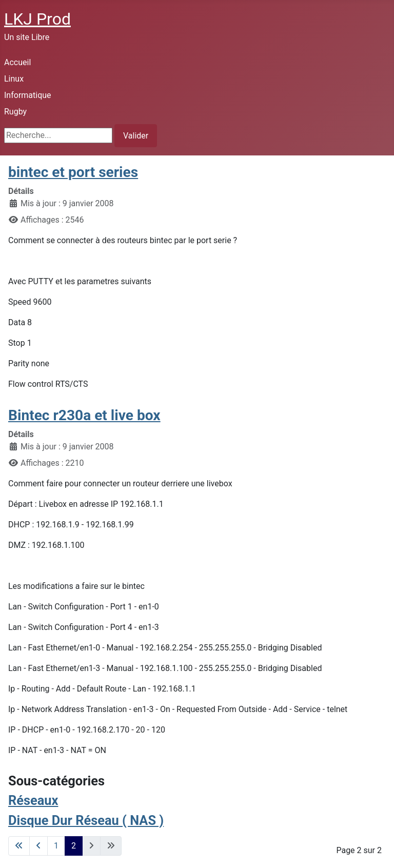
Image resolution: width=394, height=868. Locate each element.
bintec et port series (73, 172)
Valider (136, 136)
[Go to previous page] (38, 846)
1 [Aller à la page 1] (56, 846)
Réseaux (33, 800)
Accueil (17, 62)
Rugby (15, 112)
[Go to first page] (19, 846)
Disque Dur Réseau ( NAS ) (86, 820)
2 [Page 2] (74, 846)
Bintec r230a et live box (84, 415)
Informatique (28, 95)
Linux (14, 79)
